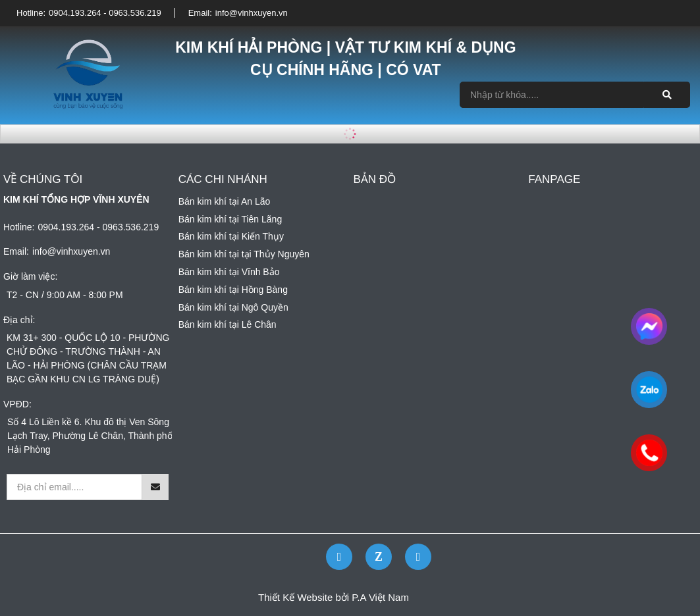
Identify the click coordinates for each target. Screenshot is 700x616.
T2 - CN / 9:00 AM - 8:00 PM (65, 295)
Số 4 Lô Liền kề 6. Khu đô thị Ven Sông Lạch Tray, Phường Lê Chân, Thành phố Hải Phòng (90, 436)
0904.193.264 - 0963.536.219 (105, 13)
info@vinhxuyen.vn (252, 13)
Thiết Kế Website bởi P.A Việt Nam (334, 597)
